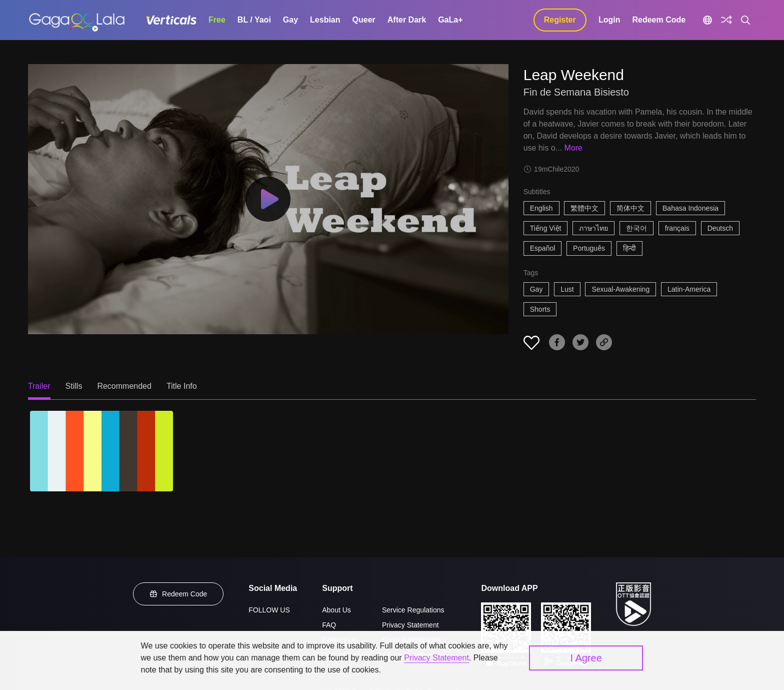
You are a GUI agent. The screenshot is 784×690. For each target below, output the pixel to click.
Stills (74, 386)
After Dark (407, 20)
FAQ (329, 625)
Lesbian (325, 20)
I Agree (586, 658)
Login (609, 20)
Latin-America (689, 289)
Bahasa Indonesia (690, 208)
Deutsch (720, 228)
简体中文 (630, 208)
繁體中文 (584, 208)
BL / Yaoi (254, 20)
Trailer (39, 386)
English (541, 208)
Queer (364, 20)
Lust (567, 289)
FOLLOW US (269, 610)
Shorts (540, 309)
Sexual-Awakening (620, 289)
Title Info (182, 386)
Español (543, 248)
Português (589, 248)
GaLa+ (450, 20)
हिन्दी (629, 248)
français (677, 228)
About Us (336, 610)
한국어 (636, 228)
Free (217, 20)
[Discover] (726, 20)
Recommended (124, 386)
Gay (290, 20)
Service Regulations (413, 610)
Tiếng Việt (546, 228)
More (573, 148)
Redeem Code (659, 20)
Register (560, 20)
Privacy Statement (410, 625)
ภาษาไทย (593, 228)
